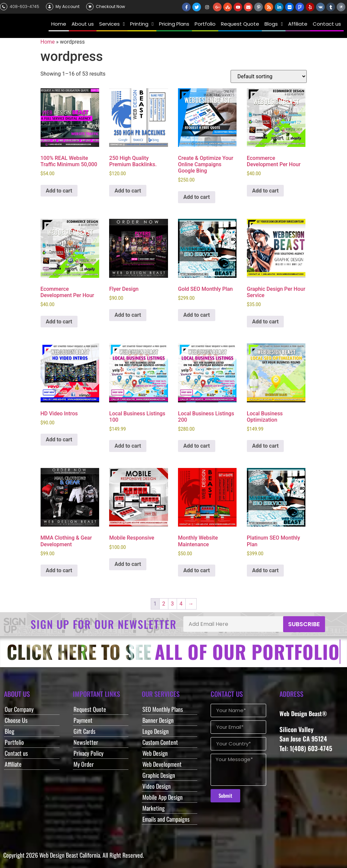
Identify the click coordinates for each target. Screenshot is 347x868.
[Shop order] (269, 76)
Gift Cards (85, 731)
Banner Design (158, 720)
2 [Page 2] (164, 604)
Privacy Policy (88, 753)
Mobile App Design (163, 797)
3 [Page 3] (173, 604)
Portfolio (14, 742)
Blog (9, 731)
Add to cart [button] (59, 191)
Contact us (16, 753)
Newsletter (86, 742)
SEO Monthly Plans (163, 709)
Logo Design (156, 731)
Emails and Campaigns (166, 819)
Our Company (19, 709)
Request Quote (90, 709)
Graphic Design (159, 775)
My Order (84, 764)
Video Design (157, 786)
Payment (83, 720)
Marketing (154, 808)
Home (48, 42)
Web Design (155, 753)
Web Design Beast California (70, 855)
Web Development (162, 764)
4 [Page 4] (181, 604)
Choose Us (16, 720)
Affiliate (13, 764)
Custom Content (160, 742)
